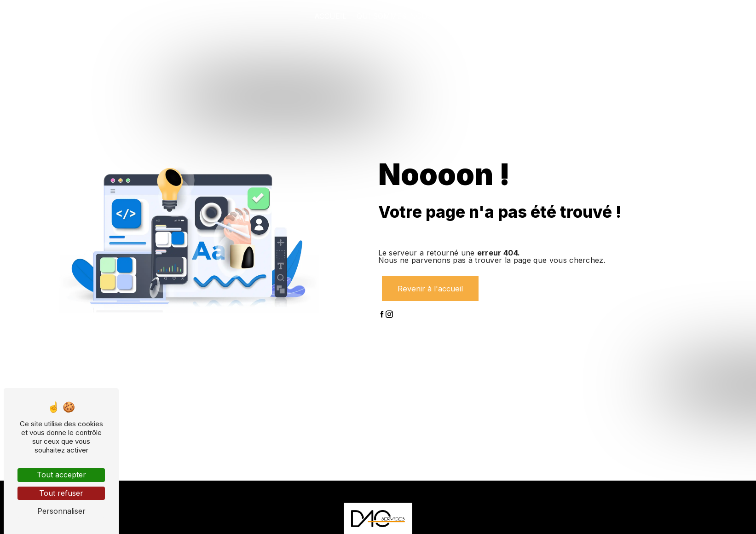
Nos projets (559, 16)
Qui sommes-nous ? (398, 16)
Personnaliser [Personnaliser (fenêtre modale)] (61, 511)
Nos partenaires (632, 16)
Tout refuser (61, 493)
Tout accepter (61, 475)
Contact (696, 16)
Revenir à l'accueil (430, 289)
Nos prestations (485, 16)
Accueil (330, 16)
